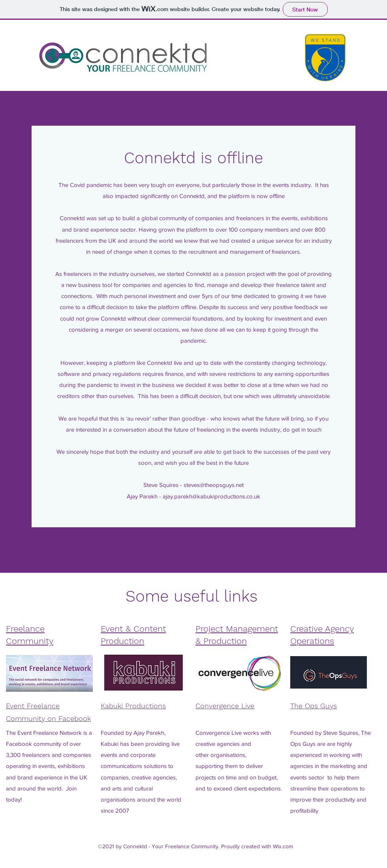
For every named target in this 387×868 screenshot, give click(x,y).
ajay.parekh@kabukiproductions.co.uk (211, 496)
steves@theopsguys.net (214, 485)
